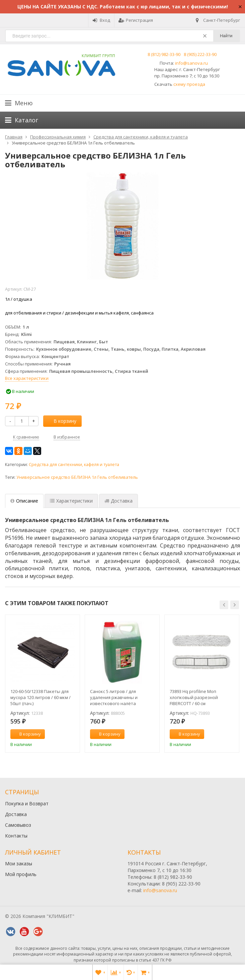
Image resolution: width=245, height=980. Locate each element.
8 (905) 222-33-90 (200, 54)
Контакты (16, 836)
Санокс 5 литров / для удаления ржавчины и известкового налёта (114, 697)
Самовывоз (18, 825)
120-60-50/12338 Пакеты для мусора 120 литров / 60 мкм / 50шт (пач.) (40, 697)
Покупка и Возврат (27, 803)
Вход (101, 20)
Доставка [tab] (118, 501)
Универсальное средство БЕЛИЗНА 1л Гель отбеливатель (77, 477)
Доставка (16, 814)
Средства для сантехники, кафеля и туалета (74, 465)
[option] (43, 684)
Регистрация (136, 20)
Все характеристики (27, 378)
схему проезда (189, 84)
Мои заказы (19, 863)
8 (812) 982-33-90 (164, 54)
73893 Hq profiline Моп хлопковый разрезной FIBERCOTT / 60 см (194, 697)
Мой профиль (21, 874)
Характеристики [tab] (71, 501)
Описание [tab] (24, 501)
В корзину (61, 421)
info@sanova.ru (191, 63)
